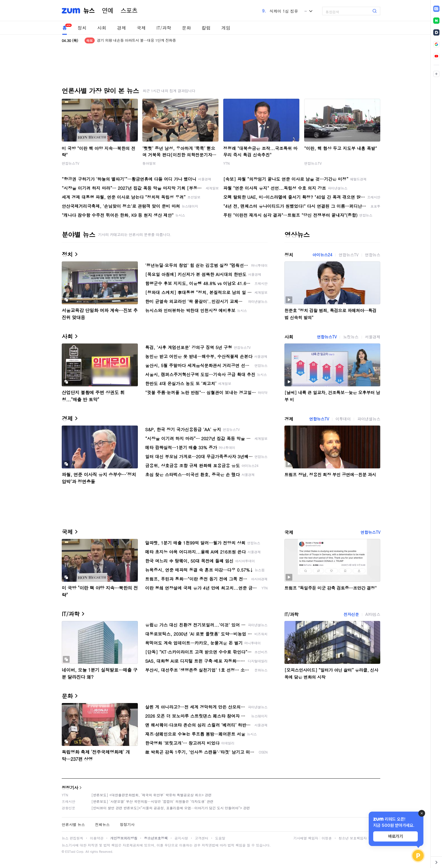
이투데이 (343, 419)
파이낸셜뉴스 (369, 419)
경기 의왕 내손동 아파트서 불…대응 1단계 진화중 (136, 40)
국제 (141, 28)
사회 (102, 28)
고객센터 (202, 838)
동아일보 (149, 163)
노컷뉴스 (351, 337)
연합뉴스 (373, 255)
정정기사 (70, 787)
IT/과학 (164, 28)
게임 (226, 28)
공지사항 (181, 838)
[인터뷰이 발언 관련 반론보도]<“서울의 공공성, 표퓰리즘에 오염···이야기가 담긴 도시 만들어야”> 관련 (171, 808)
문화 (186, 28)
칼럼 (206, 28)
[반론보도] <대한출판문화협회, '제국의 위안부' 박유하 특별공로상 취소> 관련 (152, 795)
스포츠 (129, 11)
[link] (436, 9)
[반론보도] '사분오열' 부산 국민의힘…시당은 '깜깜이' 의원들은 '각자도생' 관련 (152, 801)
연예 (108, 11)
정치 (82, 28)
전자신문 (351, 614)
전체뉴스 (102, 824)
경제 (121, 28)
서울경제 (373, 337)
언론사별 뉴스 (73, 824)
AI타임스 (373, 614)
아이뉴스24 (322, 255)
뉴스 (89, 11)
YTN (226, 163)
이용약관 (97, 838)
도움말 (220, 838)
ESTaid (70, 852)
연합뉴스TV (70, 163)
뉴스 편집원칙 (72, 838)
